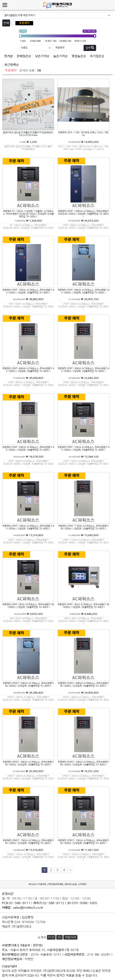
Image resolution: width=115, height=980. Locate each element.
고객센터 (83, 884)
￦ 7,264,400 (28, 221)
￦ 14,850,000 (84, 142)
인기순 (9, 56)
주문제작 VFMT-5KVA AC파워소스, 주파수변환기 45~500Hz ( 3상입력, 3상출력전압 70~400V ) (28, 606)
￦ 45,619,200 (84, 221)
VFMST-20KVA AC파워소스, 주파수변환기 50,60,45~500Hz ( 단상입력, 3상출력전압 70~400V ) (83, 778)
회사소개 (33, 884)
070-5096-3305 (85, 903)
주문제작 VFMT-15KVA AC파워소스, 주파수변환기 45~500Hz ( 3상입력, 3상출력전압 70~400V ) (84, 449)
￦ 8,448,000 (84, 614)
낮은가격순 (42, 56)
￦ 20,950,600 (28, 771)
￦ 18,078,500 (28, 457)
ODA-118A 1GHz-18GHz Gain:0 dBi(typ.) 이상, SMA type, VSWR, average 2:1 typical (83, 148)
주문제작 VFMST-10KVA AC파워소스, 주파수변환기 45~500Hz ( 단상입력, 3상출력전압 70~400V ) (84, 842)
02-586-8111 (20, 903)
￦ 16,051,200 (83, 771)
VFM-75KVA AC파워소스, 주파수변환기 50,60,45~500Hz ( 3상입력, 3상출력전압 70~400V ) (28, 306)
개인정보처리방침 (56, 884)
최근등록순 (12, 65)
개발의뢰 (71, 937)
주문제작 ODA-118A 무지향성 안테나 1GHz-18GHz (83, 134)
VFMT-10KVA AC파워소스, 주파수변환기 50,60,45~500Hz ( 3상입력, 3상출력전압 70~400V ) (28, 542)
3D (59, 937)
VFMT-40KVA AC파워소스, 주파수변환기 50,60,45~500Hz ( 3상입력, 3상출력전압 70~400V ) (28, 385)
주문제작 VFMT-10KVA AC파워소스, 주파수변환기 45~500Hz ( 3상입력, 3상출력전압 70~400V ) (28, 527)
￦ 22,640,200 (83, 378)
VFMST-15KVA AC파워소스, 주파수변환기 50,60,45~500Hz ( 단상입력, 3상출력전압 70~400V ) (28, 857)
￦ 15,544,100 (84, 457)
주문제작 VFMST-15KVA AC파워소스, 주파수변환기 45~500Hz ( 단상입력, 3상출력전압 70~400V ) (29, 842)
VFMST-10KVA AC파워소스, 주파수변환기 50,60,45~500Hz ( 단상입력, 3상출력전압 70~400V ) (83, 857)
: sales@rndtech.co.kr (23, 908)
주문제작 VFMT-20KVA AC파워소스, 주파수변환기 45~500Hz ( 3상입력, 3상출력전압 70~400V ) (28, 449)
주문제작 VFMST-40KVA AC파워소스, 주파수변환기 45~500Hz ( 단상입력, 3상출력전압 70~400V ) (84, 685)
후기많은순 (97, 56)
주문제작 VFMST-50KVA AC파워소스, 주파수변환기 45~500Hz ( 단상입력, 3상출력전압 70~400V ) (29, 685)
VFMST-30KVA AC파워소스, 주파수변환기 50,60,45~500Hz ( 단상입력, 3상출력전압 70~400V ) (28, 778)
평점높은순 (79, 56)
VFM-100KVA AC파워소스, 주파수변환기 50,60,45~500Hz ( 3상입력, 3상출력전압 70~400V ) (83, 228)
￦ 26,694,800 (28, 378)
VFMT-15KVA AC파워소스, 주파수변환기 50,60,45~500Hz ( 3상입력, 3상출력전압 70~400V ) (83, 464)
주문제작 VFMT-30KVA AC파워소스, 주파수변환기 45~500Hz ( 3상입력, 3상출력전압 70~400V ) (84, 370)
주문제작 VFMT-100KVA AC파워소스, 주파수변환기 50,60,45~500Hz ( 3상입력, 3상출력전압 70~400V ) (84, 214)
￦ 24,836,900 (84, 693)
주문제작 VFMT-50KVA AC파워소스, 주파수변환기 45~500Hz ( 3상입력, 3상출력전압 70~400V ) (84, 291)
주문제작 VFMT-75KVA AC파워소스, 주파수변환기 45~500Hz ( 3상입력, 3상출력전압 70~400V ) (28, 291)
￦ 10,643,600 (83, 535)
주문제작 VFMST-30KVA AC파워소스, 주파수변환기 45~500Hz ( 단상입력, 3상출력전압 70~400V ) (29, 763)
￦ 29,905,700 (83, 299)
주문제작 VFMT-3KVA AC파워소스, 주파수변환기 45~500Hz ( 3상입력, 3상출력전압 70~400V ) (84, 606)
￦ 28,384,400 (28, 693)
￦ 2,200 (28, 142)
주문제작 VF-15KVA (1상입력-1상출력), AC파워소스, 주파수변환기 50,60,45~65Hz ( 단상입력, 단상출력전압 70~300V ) (28, 214)
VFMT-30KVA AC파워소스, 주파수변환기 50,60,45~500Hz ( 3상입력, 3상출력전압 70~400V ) (83, 385)
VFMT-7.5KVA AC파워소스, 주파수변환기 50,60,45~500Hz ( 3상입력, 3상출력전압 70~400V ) (83, 542)
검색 (90, 48)
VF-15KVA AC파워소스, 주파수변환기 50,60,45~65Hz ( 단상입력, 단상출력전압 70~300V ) (28, 228)
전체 (6, 23)
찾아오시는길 (71, 884)
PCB (51, 937)
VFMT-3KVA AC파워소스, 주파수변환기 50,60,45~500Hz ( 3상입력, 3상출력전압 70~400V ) (83, 621)
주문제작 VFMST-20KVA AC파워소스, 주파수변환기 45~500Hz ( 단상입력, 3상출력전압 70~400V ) (84, 763)
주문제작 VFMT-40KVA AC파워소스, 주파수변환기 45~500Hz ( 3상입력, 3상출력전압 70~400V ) (28, 370)
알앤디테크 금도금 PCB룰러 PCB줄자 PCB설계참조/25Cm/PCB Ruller (28, 134)
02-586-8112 (53, 903)
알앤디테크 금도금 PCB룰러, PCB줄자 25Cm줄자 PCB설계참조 (28, 148)
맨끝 (71, 870)
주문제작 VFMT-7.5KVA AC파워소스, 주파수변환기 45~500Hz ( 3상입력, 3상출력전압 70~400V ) (84, 527)
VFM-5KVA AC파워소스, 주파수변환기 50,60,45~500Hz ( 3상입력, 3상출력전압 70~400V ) (28, 621)
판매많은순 (24, 56)
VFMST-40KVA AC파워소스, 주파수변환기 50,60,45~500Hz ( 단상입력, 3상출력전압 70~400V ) (83, 700)
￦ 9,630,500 (28, 614)
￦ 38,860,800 (28, 299)
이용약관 (42, 884)
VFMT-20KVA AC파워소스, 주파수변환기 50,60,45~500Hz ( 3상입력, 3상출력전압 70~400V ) (28, 464)
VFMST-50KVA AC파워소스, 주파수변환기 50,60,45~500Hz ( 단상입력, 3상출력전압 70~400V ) (28, 700)
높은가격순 (61, 56)
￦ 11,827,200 (84, 850)
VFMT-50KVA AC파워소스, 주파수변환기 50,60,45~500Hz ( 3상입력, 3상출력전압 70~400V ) (83, 306)
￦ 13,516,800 (28, 535)
